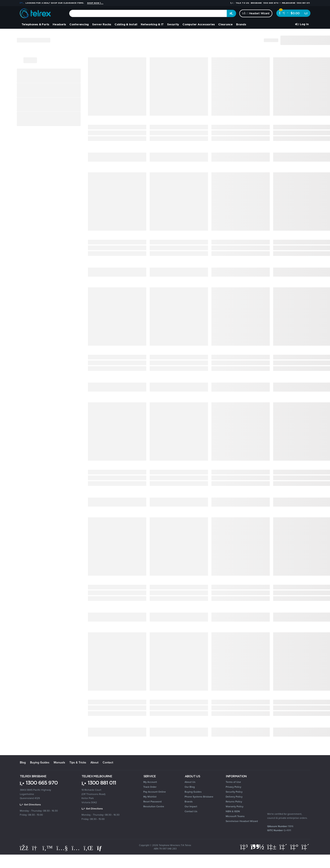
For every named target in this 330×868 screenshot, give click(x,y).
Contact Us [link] (191, 811)
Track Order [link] (150, 787)
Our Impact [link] (191, 806)
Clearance (225, 24)
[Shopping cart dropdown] (306, 13)
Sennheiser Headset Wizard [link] (242, 821)
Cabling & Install (126, 24)
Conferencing (79, 24)
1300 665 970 (39, 783)
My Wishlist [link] (150, 797)
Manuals (59, 762)
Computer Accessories (199, 24)
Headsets (59, 24)
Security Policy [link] (234, 792)
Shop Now (95, 3)
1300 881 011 (99, 783)
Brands (241, 24)
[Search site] (231, 13)
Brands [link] (189, 802)
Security (173, 24)
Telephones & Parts (35, 24)
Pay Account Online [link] (155, 792)
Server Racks (102, 24)
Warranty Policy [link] (235, 806)
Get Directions (30, 805)
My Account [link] (150, 782)
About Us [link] (190, 782)
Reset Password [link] (152, 802)
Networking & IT (152, 24)
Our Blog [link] (190, 787)
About (94, 762)
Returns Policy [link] (234, 802)
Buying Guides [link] (193, 792)
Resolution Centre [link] (154, 806)
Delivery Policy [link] (234, 797)
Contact (108, 762)
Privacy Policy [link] (233, 787)
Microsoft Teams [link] (235, 816)
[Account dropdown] (302, 24)
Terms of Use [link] (233, 782)
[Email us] (100, 848)
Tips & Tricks (78, 762)
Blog (23, 762)
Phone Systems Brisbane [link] (199, 797)
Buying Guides (40, 762)
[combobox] (148, 13)
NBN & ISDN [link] (233, 811)
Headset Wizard (256, 13)
